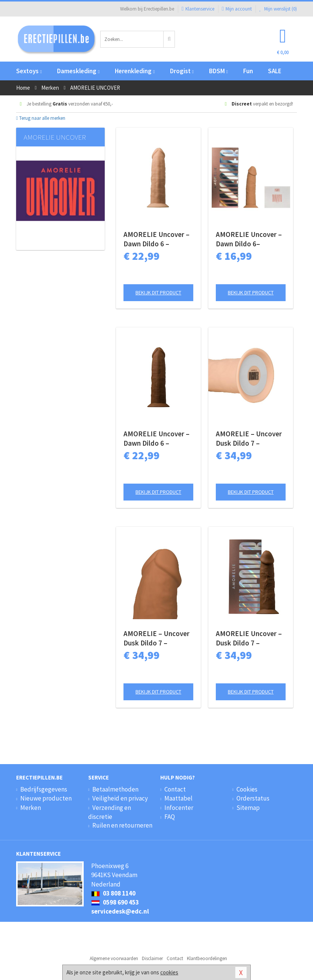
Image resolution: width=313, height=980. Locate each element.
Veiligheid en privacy (120, 798)
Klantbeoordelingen (207, 958)
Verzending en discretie (110, 812)
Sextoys (29, 71)
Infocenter (179, 808)
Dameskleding (78, 71)
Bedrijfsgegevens (44, 789)
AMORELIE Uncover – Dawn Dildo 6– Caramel (249, 239)
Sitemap (248, 808)
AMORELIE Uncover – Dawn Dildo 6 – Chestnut (156, 439)
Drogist (182, 71)
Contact (175, 789)
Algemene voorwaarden (114, 958)
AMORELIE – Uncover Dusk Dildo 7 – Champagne (249, 439)
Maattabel (178, 798)
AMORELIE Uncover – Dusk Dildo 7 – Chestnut (249, 638)
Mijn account (237, 9)
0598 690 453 (115, 902)
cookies (169, 972)
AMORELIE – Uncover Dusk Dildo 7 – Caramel (156, 638)
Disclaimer (152, 958)
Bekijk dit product (158, 292)
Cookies (247, 789)
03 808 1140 (113, 893)
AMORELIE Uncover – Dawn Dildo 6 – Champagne (156, 239)
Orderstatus (253, 798)
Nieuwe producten (46, 798)
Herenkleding (135, 71)
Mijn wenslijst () (278, 9)
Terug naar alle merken (41, 118)
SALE (275, 71)
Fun (248, 71)
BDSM (218, 71)
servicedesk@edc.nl (120, 911)
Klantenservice (198, 9)
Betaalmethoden (115, 789)
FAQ (170, 817)
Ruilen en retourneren (122, 825)
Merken (31, 808)
